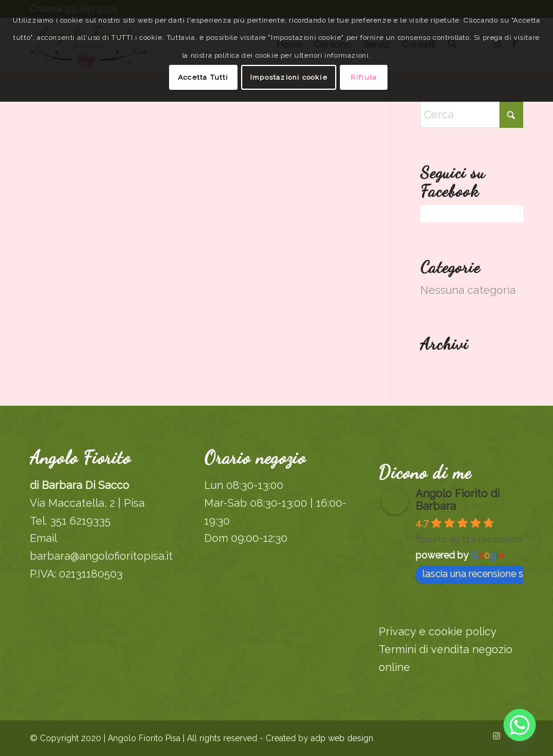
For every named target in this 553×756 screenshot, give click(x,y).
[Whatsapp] (520, 725)
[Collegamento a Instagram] (496, 736)
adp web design (341, 738)
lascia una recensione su (482, 574)
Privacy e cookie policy (438, 631)
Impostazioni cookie (289, 77)
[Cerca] (472, 115)
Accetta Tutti (203, 77)
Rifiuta (364, 77)
